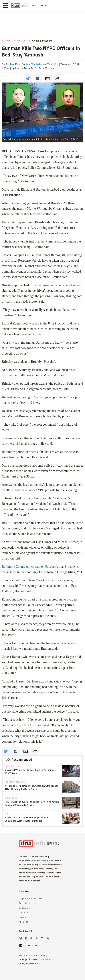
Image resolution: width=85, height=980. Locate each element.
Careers (23, 917)
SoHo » (8, 814)
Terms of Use (25, 955)
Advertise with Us (27, 903)
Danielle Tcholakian (32, 64)
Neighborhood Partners (30, 898)
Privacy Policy (40, 955)
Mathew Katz (13, 64)
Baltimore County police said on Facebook (30, 567)
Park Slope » (12, 766)
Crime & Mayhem (42, 41)
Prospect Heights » (15, 782)
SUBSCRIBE (28, 945)
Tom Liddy (53, 64)
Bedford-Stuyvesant (16, 41)
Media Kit (24, 922)
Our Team (24, 912)
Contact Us (24, 908)
